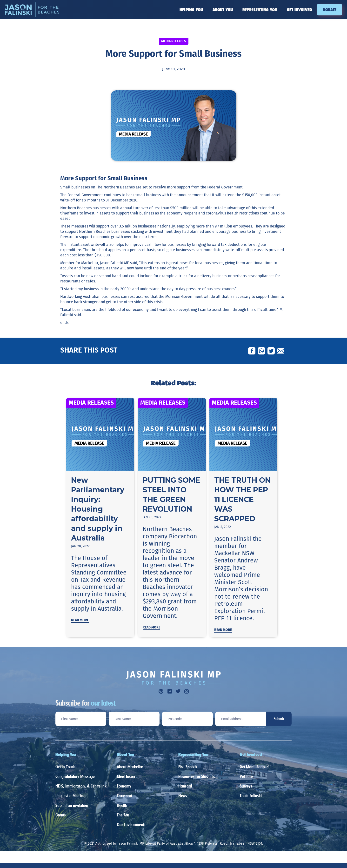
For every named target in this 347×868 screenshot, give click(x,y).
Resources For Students (197, 776)
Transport (124, 796)
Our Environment (130, 825)
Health (122, 805)
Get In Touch (65, 767)
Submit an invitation (72, 805)
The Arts (123, 815)
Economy (124, 786)
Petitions (247, 776)
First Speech (188, 767)
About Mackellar (130, 767)
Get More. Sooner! (254, 767)
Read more (80, 620)
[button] (191, 10)
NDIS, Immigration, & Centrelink (81, 786)
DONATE (330, 10)
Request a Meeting (70, 796)
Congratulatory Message (75, 776)
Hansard (185, 786)
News (183, 796)
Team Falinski (251, 796)
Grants (61, 815)
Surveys (246, 786)
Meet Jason (126, 776)
